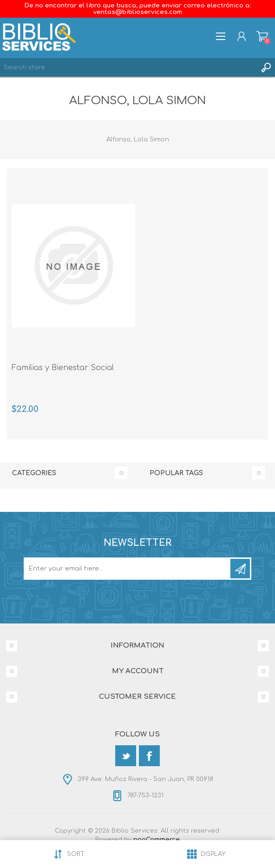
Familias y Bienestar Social (63, 368)
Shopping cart (262, 36)
